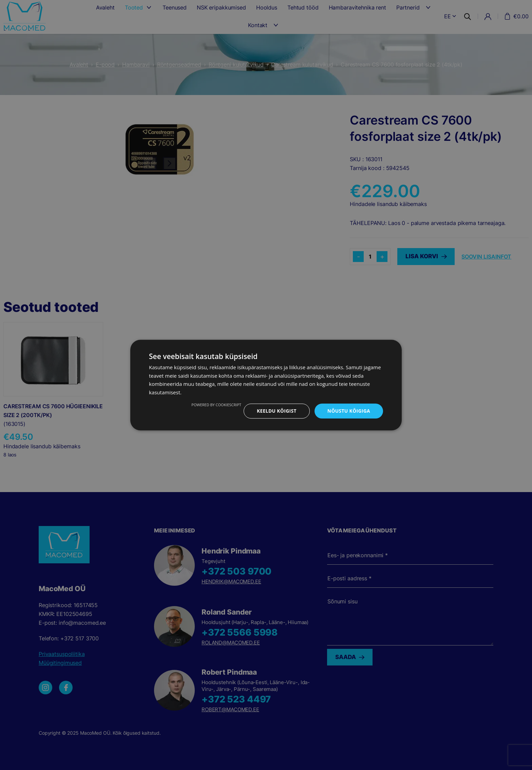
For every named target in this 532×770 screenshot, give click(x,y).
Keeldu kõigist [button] (276, 411)
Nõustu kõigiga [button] (348, 411)
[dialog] (266, 385)
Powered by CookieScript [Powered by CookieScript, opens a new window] (215, 405)
